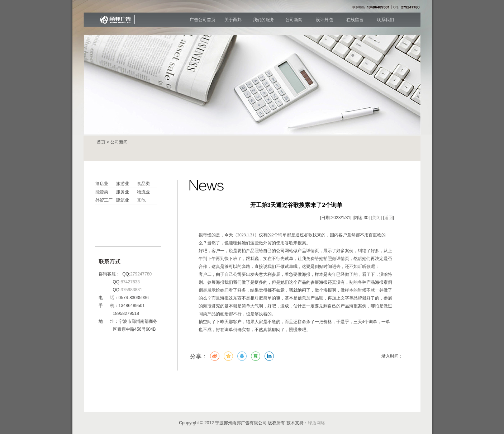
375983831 (132, 290)
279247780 (141, 274)
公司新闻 (294, 20)
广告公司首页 (203, 20)
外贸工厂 (104, 200)
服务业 (123, 192)
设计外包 (324, 20)
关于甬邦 (233, 20)
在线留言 (355, 20)
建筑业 (123, 200)
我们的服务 (263, 20)
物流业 (143, 192)
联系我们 (385, 20)
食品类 (143, 184)
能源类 (102, 192)
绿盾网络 (317, 423)
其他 (141, 200)
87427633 (130, 282)
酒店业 (102, 184)
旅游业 (123, 184)
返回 (389, 218)
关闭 (376, 218)
